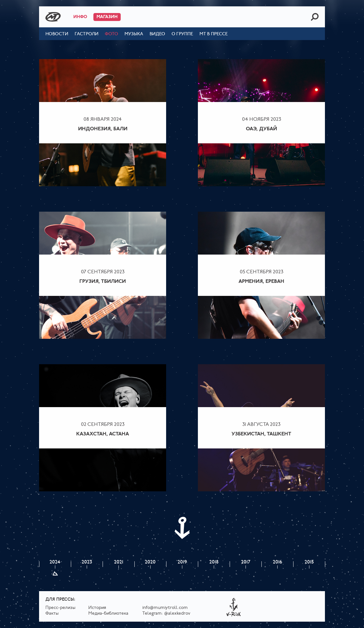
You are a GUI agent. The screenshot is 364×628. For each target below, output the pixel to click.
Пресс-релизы (61, 608)
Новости (57, 34)
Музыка (134, 34)
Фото (111, 34)
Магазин (107, 17)
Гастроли (87, 34)
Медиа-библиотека (108, 614)
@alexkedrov (177, 614)
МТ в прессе (214, 34)
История (97, 608)
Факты (52, 614)
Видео (157, 34)
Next (182, 528)
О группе (182, 34)
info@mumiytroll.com (165, 608)
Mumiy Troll (53, 17)
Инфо (80, 17)
